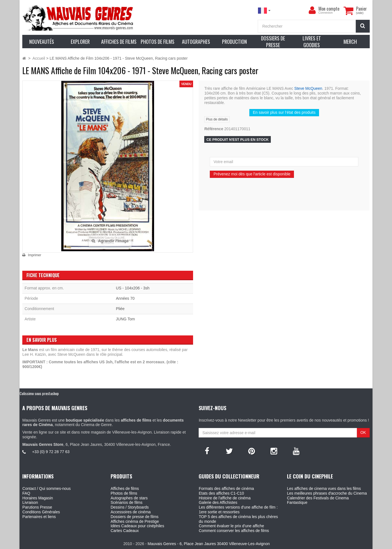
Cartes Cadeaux (125, 531)
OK (363, 432)
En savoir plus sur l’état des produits (284, 112)
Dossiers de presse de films (135, 517)
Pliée (120, 309)
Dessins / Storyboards (130, 507)
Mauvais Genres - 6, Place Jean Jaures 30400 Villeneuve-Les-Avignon (209, 544)
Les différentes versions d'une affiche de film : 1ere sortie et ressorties (238, 510)
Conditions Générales (41, 512)
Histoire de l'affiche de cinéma (225, 498)
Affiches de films (125, 488)
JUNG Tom (125, 319)
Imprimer (34, 255)
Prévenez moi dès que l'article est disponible (252, 174)
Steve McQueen (308, 88)
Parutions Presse (37, 507)
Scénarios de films (126, 502)
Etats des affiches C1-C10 (221, 493)
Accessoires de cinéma (131, 512)
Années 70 (125, 298)
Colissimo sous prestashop (39, 393)
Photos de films (124, 493)
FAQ (26, 493)
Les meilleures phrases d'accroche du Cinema (327, 493)
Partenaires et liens (39, 517)
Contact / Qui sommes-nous (47, 488)
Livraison (30, 502)
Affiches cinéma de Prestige (135, 521)
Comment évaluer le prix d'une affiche (231, 526)
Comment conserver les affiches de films (234, 531)
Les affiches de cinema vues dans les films (324, 488)
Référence (214, 129)
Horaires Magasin (38, 498)
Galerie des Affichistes (218, 502)
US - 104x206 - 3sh (133, 288)
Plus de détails (217, 119)
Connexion (326, 13)
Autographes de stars (129, 498)
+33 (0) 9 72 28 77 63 (51, 452)
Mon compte (329, 9)
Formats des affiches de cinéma (226, 488)
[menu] (312, 10)
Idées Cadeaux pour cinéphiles (137, 526)
